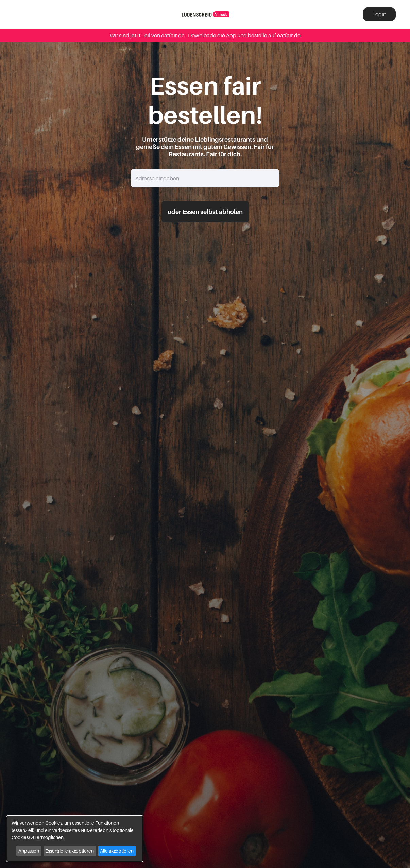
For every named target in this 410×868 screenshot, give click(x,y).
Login (379, 14)
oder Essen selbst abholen (205, 212)
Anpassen (29, 851)
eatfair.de (289, 35)
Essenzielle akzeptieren (70, 851)
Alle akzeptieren (117, 851)
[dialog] (75, 839)
